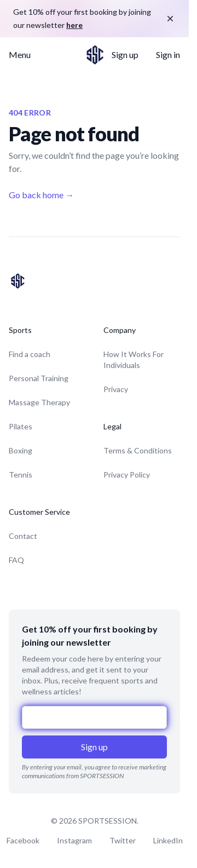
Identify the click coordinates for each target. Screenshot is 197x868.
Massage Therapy (39, 402)
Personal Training (39, 378)
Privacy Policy (127, 475)
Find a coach (30, 354)
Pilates (21, 426)
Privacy (116, 389)
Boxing (21, 450)
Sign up (125, 54)
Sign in (168, 54)
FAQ (16, 560)
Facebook (23, 840)
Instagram (74, 840)
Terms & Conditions (138, 450)
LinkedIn (168, 840)
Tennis (21, 475)
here (74, 25)
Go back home (41, 195)
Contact (23, 536)
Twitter (123, 840)
